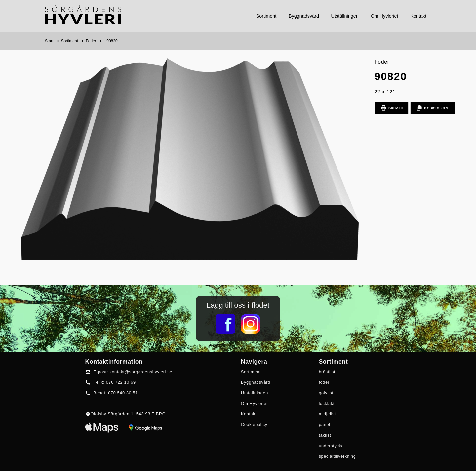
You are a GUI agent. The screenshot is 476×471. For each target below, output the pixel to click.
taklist (325, 435)
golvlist (326, 393)
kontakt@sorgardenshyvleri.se (141, 372)
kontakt (418, 16)
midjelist (327, 414)
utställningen (345, 16)
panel (324, 425)
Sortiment (70, 41)
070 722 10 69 (121, 382)
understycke (331, 446)
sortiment (266, 16)
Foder (91, 41)
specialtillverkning (337, 456)
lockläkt (327, 403)
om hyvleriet (384, 16)
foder (324, 382)
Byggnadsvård (256, 382)
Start (49, 41)
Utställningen (255, 393)
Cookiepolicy (254, 425)
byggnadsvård (304, 16)
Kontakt (249, 414)
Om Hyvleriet (254, 403)
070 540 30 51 (123, 393)
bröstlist (327, 372)
